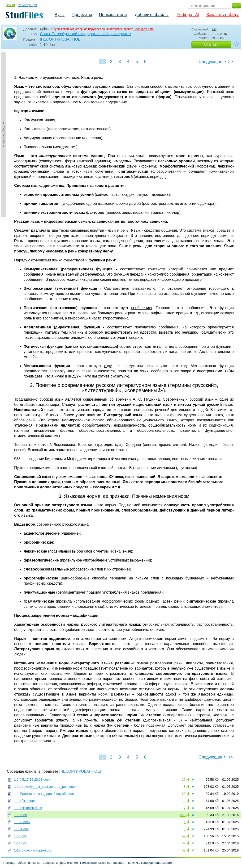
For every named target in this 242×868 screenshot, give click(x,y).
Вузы (60, 15)
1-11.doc (20, 836)
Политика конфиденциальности (149, 863)
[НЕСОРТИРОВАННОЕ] (61, 39)
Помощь (9, 863)
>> (231, 62)
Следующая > (212, 62)
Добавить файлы (152, 15)
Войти (10, 5)
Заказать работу (223, 15)
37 (184, 843)
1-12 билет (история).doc (33, 850)
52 (184, 850)
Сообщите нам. (144, 29)
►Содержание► (4, 134)
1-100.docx (22, 822)
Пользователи (113, 15)
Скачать (211, 44)
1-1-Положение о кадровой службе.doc (44, 794)
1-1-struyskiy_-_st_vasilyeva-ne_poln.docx (45, 787)
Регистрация (27, 5)
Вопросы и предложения (60, 863)
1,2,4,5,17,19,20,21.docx (32, 780)
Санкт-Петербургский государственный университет (86, 34)
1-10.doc (20, 815)
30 (184, 794)
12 (184, 801)
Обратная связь (29, 863)
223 (183, 815)
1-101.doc (21, 829)
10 (184, 780)
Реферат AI (188, 15)
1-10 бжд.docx (25, 801)
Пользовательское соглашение (102, 863)
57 (184, 836)
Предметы (82, 15)
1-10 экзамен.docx (28, 808)
